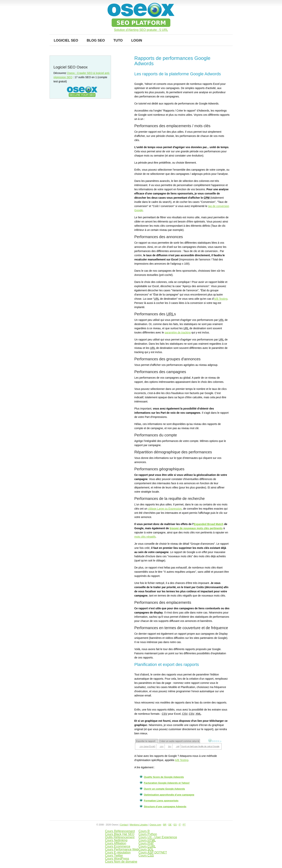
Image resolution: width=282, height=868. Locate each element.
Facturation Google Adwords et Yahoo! (167, 783)
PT (184, 825)
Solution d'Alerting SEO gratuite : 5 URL (141, 30)
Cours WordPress (117, 859)
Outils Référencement (120, 837)
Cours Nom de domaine (121, 862)
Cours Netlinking (116, 840)
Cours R (144, 831)
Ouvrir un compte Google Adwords (164, 789)
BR (165, 825)
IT (180, 825)
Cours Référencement (120, 831)
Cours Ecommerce (118, 846)
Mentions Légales (139, 825)
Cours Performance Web (122, 849)
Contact (124, 825)
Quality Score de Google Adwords (164, 777)
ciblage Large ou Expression (165, 509)
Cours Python (148, 834)
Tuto (118, 40)
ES (175, 825)
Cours (147, 840)
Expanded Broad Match (209, 524)
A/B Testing (221, 299)
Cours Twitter (114, 856)
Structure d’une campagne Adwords (165, 807)
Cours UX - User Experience (158, 837)
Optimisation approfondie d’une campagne (169, 795)
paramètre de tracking (178, 332)
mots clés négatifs (145, 537)
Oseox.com (155, 825)
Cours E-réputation (118, 852)
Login (137, 40)
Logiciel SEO (66, 40)
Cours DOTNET (153, 852)
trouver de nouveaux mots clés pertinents (196, 528)
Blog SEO (96, 40)
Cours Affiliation (116, 843)
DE (170, 825)
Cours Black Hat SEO (120, 834)
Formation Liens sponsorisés (161, 801)
